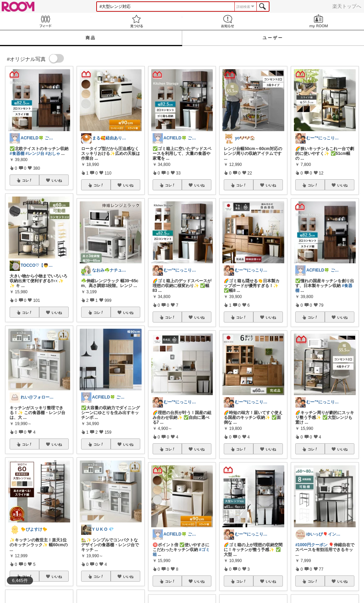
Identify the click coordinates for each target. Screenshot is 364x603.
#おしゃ (53, 154)
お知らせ (228, 21)
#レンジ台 (35, 154)
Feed (46, 21)
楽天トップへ (347, 6)
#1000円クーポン (311, 545)
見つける (137, 21)
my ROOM (318, 21)
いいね (57, 180)
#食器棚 (17, 154)
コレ (27, 180)
